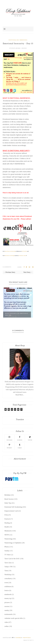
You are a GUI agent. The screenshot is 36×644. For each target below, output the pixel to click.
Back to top (29, 640)
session (7, 606)
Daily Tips (8, 503)
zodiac (7, 626)
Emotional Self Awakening (18, 40)
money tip (8, 598)
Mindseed (8, 531)
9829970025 (27, 638)
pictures (7, 602)
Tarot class (8, 563)
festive (7, 590)
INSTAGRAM (24, 251)
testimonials (8, 614)
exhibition (8, 587)
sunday (7, 610)
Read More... (20, 395)
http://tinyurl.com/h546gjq (10, 256)
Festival (7, 519)
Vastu (6, 571)
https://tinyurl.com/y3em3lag (10, 251)
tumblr (20, 446)
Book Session (9, 499)
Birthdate (8, 495)
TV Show (8, 555)
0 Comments (7, 267)
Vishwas (18, 638)
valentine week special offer (14, 618)
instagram (9, 438)
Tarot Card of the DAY (12, 559)
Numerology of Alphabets (13, 543)
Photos (7, 547)
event (6, 583)
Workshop (8, 575)
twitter (30, 438)
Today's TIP (8, 567)
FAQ (6, 515)
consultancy (8, 578)
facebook (20, 438)
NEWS (7, 535)
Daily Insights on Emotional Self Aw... (17, 314)
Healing (7, 523)
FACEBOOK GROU (22, 256)
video (6, 622)
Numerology (9, 539)
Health (7, 527)
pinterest (9, 446)
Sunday (7, 551)
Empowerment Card (11, 511)
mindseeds (8, 594)
